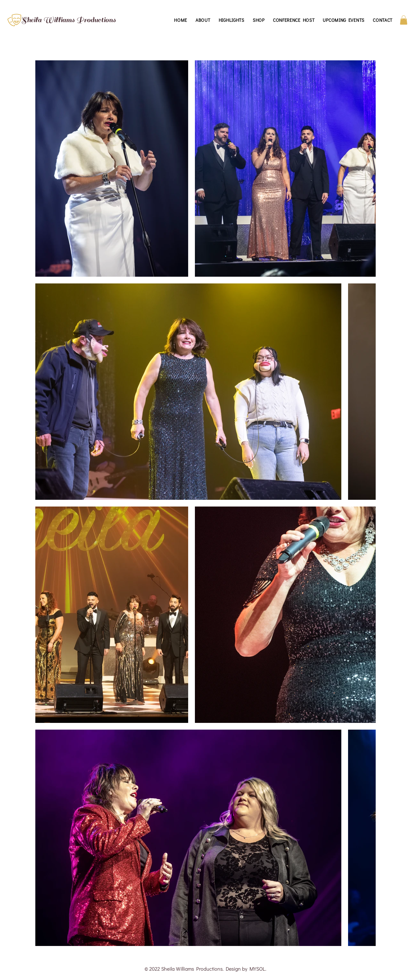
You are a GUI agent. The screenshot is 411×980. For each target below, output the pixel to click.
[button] (404, 20)
